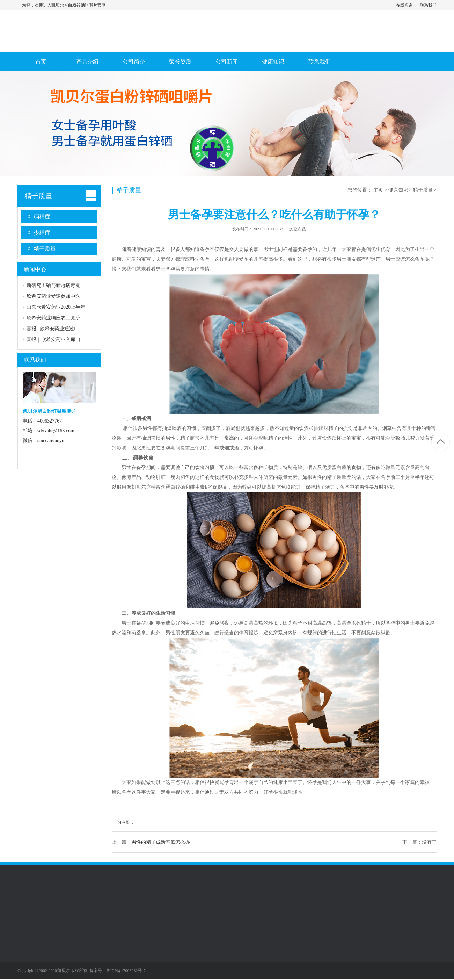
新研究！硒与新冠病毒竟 (53, 285)
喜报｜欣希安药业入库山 (53, 340)
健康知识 (273, 62)
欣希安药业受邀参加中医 (53, 296)
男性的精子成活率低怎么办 (161, 842)
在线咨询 (404, 5)
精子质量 (38, 196)
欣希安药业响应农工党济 (53, 318)
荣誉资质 (180, 62)
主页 (378, 190)
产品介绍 (87, 62)
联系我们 (428, 5)
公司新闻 (227, 62)
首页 (41, 62)
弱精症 (42, 217)
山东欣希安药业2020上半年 (56, 307)
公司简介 (134, 62)
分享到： (126, 822)
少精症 (42, 233)
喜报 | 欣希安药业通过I (51, 329)
